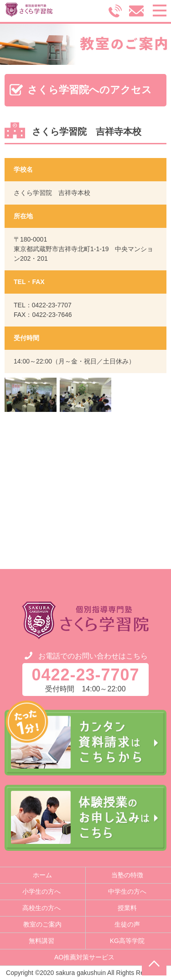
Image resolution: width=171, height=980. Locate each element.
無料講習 (41, 941)
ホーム (42, 875)
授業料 (127, 908)
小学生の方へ (41, 891)
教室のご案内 (42, 924)
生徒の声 (127, 924)
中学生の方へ (127, 891)
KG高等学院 (127, 941)
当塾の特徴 (127, 875)
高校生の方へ (41, 908)
